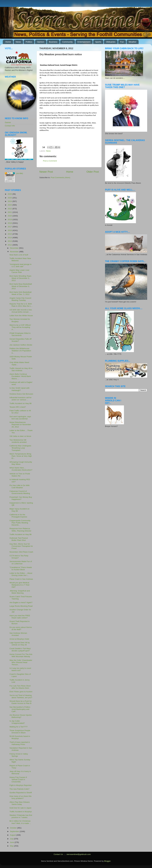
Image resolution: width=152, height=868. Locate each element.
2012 (10, 245)
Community (67, 42)
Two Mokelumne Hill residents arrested (18, 441)
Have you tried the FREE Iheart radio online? (20, 617)
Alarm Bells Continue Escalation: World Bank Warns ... (20, 376)
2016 (10, 230)
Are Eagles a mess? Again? (21, 602)
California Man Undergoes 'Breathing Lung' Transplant (20, 448)
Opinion (41, 42)
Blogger (107, 861)
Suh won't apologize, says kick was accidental (20, 418)
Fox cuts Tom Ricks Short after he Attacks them (20, 687)
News (18, 42)
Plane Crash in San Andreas (21, 579)
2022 (10, 209)
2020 (10, 216)
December (15, 248)
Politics (29, 42)
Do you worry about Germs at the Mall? (21, 628)
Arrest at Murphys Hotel (19, 639)
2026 (10, 194)
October (14, 828)
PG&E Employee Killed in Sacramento (20, 334)
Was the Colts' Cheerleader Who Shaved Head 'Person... (21, 662)
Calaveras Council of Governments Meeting (20, 492)
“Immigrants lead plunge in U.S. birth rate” (21, 265)
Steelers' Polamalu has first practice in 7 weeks (21, 816)
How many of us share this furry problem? (21, 797)
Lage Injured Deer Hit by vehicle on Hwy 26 (20, 644)
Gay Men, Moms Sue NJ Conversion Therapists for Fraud (21, 546)
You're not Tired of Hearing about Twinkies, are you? (21, 696)
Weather (133, 42)
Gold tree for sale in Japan (20, 808)
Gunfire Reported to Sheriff (21, 793)
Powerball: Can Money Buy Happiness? (21, 498)
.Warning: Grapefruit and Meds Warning (20, 592)
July (12, 839)
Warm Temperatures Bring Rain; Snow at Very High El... (21, 456)
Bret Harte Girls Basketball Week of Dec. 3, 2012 (21, 293)
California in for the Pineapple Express (18, 516)
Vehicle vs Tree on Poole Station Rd (20, 475)
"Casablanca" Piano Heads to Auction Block (21, 568)
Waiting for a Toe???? (19, 727)
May (12, 846)
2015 (10, 234)
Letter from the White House (21, 316)
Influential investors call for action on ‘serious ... (21, 399)
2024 (10, 201)
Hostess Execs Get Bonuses (21, 394)
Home (8, 42)
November (15, 252)
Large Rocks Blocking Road (21, 606)
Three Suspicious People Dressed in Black (20, 732)
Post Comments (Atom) (61, 177)
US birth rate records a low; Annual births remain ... (21, 311)
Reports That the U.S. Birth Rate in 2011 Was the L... (21, 305)
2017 (10, 227)
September (15, 831)
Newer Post (46, 172)
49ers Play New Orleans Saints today (20, 803)
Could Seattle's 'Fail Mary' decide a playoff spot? (20, 650)
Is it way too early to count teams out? (20, 669)
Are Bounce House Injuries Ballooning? (21, 716)
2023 (10, 205)
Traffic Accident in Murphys (21, 812)
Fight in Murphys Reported (21, 785)
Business (53, 42)
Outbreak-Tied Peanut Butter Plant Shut (19, 539)
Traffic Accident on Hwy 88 (21, 403)
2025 (10, 198)
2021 (10, 212)
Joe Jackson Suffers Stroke (21, 345)
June (12, 842)
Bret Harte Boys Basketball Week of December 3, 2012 (21, 286)
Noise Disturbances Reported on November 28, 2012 (20, 424)
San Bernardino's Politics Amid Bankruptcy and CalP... (20, 709)
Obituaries (111, 42)
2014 (10, 238)
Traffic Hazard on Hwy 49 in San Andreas (21, 369)
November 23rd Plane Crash (21, 552)
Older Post (93, 172)
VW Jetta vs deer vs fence (20, 436)
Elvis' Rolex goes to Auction (21, 692)
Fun (122, 42)
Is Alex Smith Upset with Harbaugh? (20, 389)
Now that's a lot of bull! (19, 255)
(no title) (20, 173)
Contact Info (10, 126)
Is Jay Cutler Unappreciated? (17, 722)
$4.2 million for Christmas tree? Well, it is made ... (20, 822)
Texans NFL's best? (18, 407)
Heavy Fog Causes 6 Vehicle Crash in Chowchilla (18, 779)
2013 (10, 241)
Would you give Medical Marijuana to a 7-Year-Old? (20, 585)
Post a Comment (50, 161)
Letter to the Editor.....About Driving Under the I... (21, 574)
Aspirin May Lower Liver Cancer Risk (19, 271)
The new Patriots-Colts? (19, 789)
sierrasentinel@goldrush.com (79, 854)
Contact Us (58, 854)
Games (8, 122)
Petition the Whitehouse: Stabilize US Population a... (20, 351)
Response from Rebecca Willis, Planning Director (20, 530)
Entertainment (84, 42)
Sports (98, 42)
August (13, 835)
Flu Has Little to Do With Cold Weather (20, 486)
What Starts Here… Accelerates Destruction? (21, 469)
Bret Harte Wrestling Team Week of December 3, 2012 (20, 278)
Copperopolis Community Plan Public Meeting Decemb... (20, 523)
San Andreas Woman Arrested (18, 634)
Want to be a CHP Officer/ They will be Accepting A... (20, 327)
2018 (10, 223)
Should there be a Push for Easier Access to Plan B (21, 702)
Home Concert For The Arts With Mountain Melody (21, 655)
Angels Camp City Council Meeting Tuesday (20, 299)
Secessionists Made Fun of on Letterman (21, 563)
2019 (10, 220)
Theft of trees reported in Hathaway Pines (20, 743)
